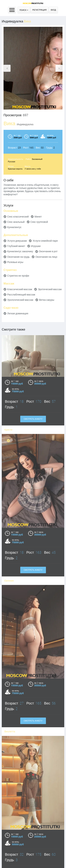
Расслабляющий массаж (21, 295)
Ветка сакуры (47, 300)
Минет (38, 217)
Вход (53, 10)
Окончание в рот (48, 251)
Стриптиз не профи (18, 276)
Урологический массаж (20, 300)
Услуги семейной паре (45, 241)
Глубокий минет (16, 246)
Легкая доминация (18, 313)
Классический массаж (20, 289)
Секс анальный (16, 222)
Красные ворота (15, 169)
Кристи (8, 430)
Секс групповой (39, 222)
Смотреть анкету (33, 419)
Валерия (9, 862)
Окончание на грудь (18, 257)
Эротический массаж (50, 289)
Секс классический (18, 217)
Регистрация (40, 10)
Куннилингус (14, 227)
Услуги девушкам (17, 241)
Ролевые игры (15, 262)
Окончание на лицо (46, 257)
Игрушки (36, 246)
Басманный (37, 159)
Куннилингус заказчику (20, 251)
